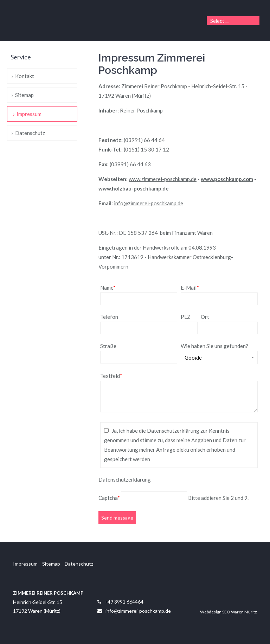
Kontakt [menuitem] (25, 76)
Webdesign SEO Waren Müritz (229, 612)
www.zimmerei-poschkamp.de (163, 179)
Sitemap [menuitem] (24, 95)
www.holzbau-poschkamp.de (134, 188)
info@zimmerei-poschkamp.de (149, 203)
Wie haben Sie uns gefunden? (214, 346)
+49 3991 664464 (124, 602)
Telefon (109, 317)
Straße (108, 346)
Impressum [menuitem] (29, 114)
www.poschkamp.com (227, 179)
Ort (205, 317)
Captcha (110, 498)
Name (108, 288)
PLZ (186, 317)
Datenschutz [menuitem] (30, 133)
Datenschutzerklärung (125, 479)
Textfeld (111, 376)
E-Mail (190, 288)
